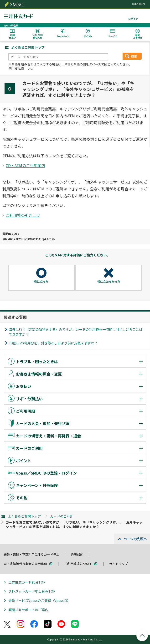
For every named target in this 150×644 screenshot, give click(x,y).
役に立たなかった (109, 282)
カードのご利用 (62, 516)
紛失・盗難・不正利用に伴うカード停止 (31, 554)
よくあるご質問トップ (28, 47)
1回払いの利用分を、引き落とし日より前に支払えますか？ (53, 343)
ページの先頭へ (135, 539)
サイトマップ (119, 564)
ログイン (133, 19)
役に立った (41, 282)
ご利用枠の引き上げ (23, 215)
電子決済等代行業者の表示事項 (25, 564)
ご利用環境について (78, 564)
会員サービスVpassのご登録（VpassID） (39, 600)
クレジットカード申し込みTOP (32, 591)
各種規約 (77, 554)
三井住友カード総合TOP (27, 582)
